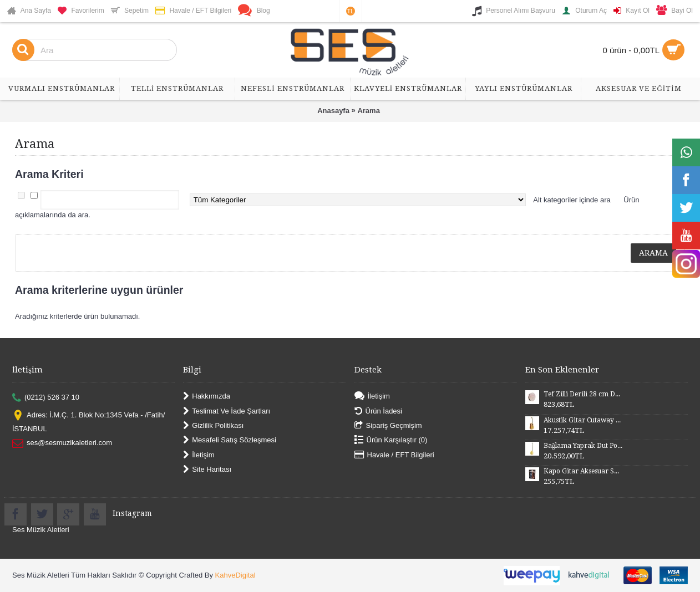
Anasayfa (333, 111)
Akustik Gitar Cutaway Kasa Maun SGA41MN (583, 420)
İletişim (199, 455)
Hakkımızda (207, 397)
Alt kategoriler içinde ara (572, 200)
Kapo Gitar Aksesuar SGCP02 (583, 471)
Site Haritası (207, 470)
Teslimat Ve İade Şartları (227, 411)
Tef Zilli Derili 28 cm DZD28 (583, 394)
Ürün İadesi (378, 411)
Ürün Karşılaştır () (391, 440)
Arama (368, 111)
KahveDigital (235, 575)
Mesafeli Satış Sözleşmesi (230, 440)
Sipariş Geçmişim (388, 426)
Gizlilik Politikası (213, 426)
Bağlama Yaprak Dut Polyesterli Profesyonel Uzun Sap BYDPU (583, 446)
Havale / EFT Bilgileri (394, 455)
